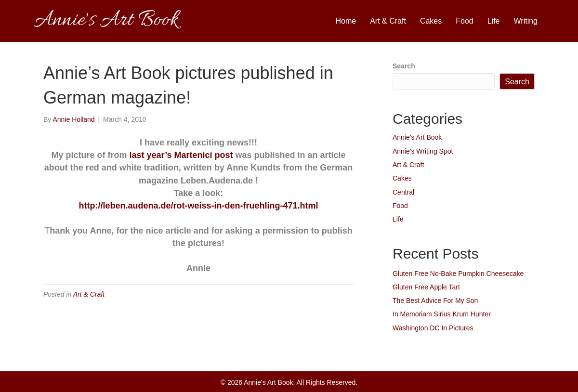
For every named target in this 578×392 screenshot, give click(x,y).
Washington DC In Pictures (433, 328)
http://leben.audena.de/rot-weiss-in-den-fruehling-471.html (198, 206)
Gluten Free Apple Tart (426, 287)
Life (494, 21)
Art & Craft (388, 21)
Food (464, 21)
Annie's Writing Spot (423, 151)
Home (346, 21)
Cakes (431, 21)
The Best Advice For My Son (435, 301)
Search (404, 66)
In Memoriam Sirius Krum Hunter (442, 314)
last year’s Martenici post (181, 155)
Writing (526, 21)
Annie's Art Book (417, 137)
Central (403, 192)
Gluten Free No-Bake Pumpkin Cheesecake (458, 274)
